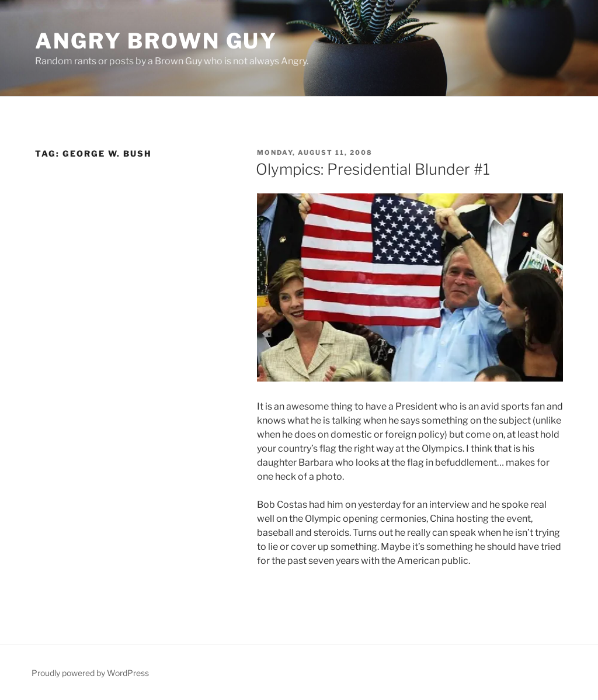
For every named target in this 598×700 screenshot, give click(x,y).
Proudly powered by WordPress (90, 673)
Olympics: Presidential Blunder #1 (373, 169)
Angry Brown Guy (156, 41)
